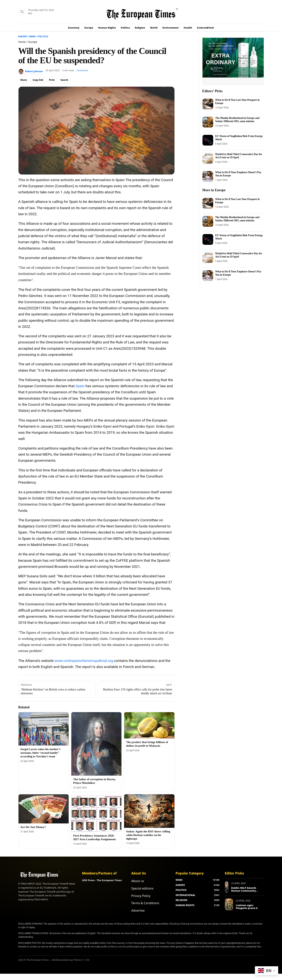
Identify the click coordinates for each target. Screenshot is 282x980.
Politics (125, 28)
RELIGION (182, 900)
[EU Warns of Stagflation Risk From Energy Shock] (208, 140)
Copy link (38, 80)
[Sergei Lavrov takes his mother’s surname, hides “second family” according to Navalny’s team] (44, 729)
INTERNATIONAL (186, 895)
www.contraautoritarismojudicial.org (84, 661)
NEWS (179, 880)
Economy (74, 28)
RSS (30, 13)
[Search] (22, 12)
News (32, 37)
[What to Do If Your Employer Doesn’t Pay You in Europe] (208, 176)
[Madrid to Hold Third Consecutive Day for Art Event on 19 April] (208, 158)
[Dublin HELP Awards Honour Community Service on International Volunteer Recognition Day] (227, 887)
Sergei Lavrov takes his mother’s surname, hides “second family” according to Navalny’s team (40, 753)
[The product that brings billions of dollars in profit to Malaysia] (149, 725)
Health (188, 28)
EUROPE (180, 885)
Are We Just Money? (33, 827)
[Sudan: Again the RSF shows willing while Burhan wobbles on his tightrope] (149, 811)
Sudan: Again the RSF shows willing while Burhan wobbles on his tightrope (148, 835)
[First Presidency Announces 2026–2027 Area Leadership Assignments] (96, 813)
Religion (140, 28)
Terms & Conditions (145, 903)
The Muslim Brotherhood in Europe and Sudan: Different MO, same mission (237, 120)
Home (22, 42)
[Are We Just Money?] (44, 809)
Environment (171, 28)
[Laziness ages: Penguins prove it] (229, 904)
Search (64, 80)
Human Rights (107, 28)
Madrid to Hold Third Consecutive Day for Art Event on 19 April (239, 156)
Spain (80, 386)
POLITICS (181, 890)
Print (52, 80)
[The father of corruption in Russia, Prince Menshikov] (96, 744)
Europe (89, 28)
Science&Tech (205, 28)
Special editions (142, 888)
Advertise (138, 910)
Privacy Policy (141, 896)
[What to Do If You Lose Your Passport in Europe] (208, 104)
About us (138, 881)
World (154, 28)
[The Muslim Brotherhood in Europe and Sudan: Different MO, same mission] (208, 122)
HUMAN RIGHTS (185, 905)
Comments (82, 70)
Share (24, 80)
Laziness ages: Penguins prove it (247, 907)
